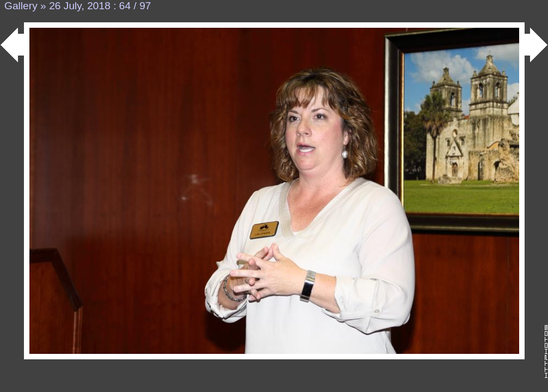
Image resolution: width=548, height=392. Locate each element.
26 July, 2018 (80, 6)
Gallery (21, 6)
